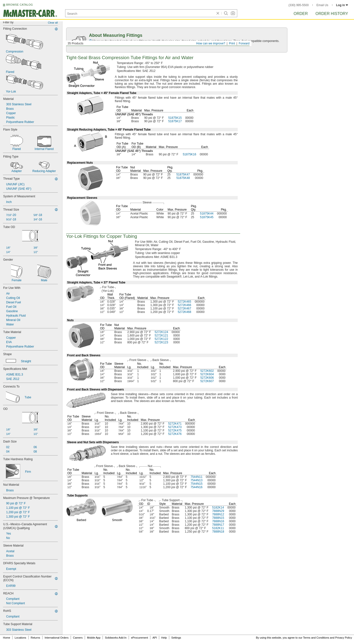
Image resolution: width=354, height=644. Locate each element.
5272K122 (161, 339)
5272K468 (184, 312)
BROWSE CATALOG (19, 5)
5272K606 (207, 378)
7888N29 (218, 511)
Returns (36, 638)
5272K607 (207, 381)
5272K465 (184, 302)
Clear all (53, 23)
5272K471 (175, 424)
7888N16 (218, 521)
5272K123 (161, 342)
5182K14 (218, 508)
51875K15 (175, 118)
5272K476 (175, 434)
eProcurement (140, 638)
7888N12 (218, 514)
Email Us (322, 5)
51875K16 (189, 154)
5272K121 (161, 335)
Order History (332, 14)
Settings (176, 638)
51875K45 (207, 217)
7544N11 (197, 477)
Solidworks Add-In (116, 638)
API (155, 638)
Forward (244, 43)
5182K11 (218, 528)
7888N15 (218, 518)
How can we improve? (211, 43)
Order (301, 14)
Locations (21, 638)
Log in (342, 5)
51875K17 (175, 121)
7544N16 (197, 487)
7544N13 (197, 480)
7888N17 (218, 525)
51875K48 (183, 178)
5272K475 (175, 430)
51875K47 (183, 174)
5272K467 (184, 309)
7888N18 (218, 532)
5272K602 (207, 371)
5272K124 (161, 332)
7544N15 (197, 484)
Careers (78, 638)
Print (232, 43)
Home (7, 638)
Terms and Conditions (316, 638)
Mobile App (94, 638)
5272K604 (207, 374)
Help (164, 638)
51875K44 (207, 214)
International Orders (56, 638)
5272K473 (175, 427)
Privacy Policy (344, 638)
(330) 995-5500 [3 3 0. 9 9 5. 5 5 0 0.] (299, 5)
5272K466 (184, 305)
